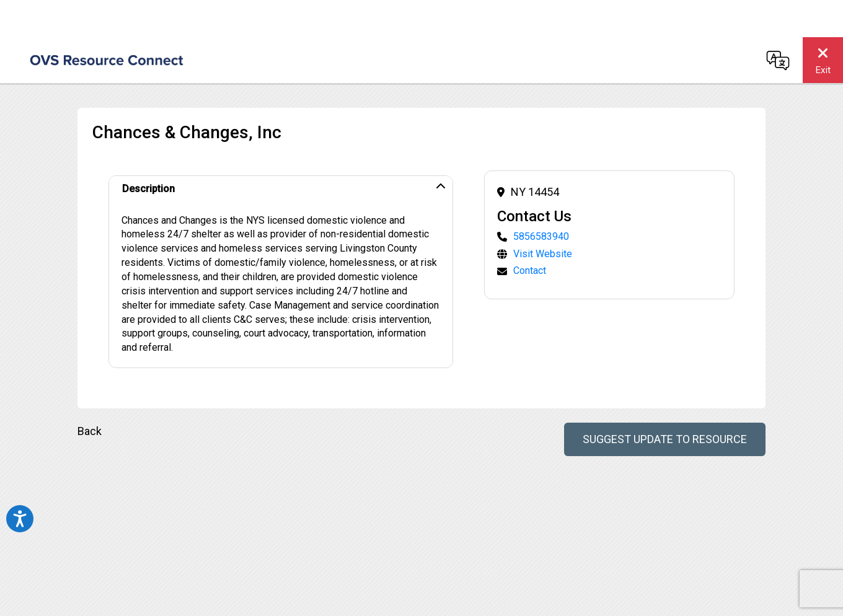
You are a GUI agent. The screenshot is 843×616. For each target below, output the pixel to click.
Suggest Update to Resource (665, 439)
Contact (530, 271)
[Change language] (778, 60)
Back (90, 431)
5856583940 (541, 236)
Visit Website (543, 254)
